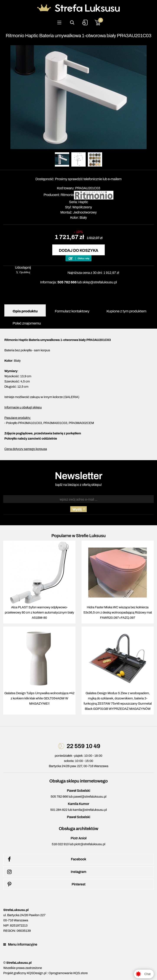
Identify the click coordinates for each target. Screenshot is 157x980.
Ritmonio (67, 195)
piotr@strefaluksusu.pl (90, 844)
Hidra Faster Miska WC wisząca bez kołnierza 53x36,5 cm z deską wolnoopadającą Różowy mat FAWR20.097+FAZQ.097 (118, 612)
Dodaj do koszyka (78, 251)
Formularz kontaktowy (72, 311)
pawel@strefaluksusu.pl (90, 797)
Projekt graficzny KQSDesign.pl (25, 973)
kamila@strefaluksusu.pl (90, 810)
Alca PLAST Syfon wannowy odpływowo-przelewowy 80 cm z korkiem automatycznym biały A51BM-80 (39, 612)
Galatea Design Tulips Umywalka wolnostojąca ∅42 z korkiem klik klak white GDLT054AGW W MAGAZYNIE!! (39, 698)
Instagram (46, 872)
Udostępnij (23, 267)
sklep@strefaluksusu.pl (100, 282)
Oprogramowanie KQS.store (68, 973)
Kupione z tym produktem (126, 311)
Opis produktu (25, 311)
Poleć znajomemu (27, 323)
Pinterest (46, 884)
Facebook (46, 859)
